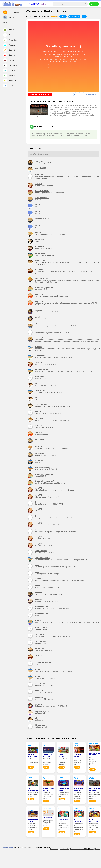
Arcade (9, 45)
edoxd (37, 586)
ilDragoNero (40, 725)
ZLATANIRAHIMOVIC (43, 662)
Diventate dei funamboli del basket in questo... (94, 795)
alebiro (38, 411)
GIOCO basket (31, 744)
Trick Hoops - (62, 756)
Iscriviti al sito (64, 849)
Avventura (10, 40)
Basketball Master (48, 756)
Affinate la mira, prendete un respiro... (48, 762)
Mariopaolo (40, 161)
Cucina (9, 55)
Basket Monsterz (32, 756)
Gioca (31, 767)
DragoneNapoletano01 (44, 287)
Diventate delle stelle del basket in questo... (32, 827)
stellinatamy (40, 418)
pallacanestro (74, 17)
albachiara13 (40, 240)
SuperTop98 (40, 356)
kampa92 (39, 294)
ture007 (38, 621)
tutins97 (38, 347)
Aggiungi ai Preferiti (40, 94)
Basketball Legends (79, 789)
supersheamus (41, 278)
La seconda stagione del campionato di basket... (94, 827)
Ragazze (10, 81)
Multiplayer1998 (42, 711)
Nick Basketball (79, 820)
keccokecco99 (41, 641)
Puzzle (9, 75)
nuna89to (39, 446)
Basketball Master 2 (95, 754)
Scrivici (97, 849)
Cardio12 (38, 704)
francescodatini (42, 607)
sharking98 (40, 338)
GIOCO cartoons (78, 809)
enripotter (39, 460)
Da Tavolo (10, 65)
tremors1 (39, 600)
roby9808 (39, 579)
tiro (84, 17)
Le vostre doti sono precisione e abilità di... (64, 762)
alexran (38, 331)
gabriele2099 (41, 168)
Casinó (9, 50)
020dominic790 (42, 370)
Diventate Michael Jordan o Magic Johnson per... (93, 762)
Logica (9, 70)
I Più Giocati (11, 12)
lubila (37, 384)
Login (94, 4)
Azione (9, 35)
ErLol (37, 502)
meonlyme (39, 247)
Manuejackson (41, 551)
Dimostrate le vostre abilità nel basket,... (33, 794)
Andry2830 (39, 377)
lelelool (38, 233)
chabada (38, 310)
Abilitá (9, 30)
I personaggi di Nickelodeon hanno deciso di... (79, 827)
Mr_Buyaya (39, 439)
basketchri (39, 690)
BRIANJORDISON (42, 191)
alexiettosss (40, 254)
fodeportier (40, 260)
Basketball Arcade (95, 789)
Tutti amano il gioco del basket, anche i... (33, 762)
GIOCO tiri (47, 808)
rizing (37, 205)
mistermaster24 (42, 198)
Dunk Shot (48, 818)
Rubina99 (39, 269)
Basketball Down (48, 789)
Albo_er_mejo (41, 628)
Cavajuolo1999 (41, 404)
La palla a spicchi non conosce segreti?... (78, 795)
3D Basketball (33, 789)
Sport (8, 86)
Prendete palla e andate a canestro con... (48, 795)
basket (63, 17)
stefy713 (38, 184)
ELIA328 (38, 425)
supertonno (40, 391)
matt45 (38, 669)
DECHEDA (39, 175)
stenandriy (39, 634)
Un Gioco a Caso (11, 19)
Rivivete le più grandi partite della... (64, 794)
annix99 (38, 317)
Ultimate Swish (78, 756)
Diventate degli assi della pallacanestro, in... (64, 827)
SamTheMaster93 (42, 558)
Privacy (91, 849)
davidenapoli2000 (43, 467)
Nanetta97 (39, 648)
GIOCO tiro (93, 744)
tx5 (36, 324)
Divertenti (10, 60)
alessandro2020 (42, 219)
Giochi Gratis (35, 4)
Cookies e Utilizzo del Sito (79, 849)
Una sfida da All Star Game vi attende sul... (79, 762)
